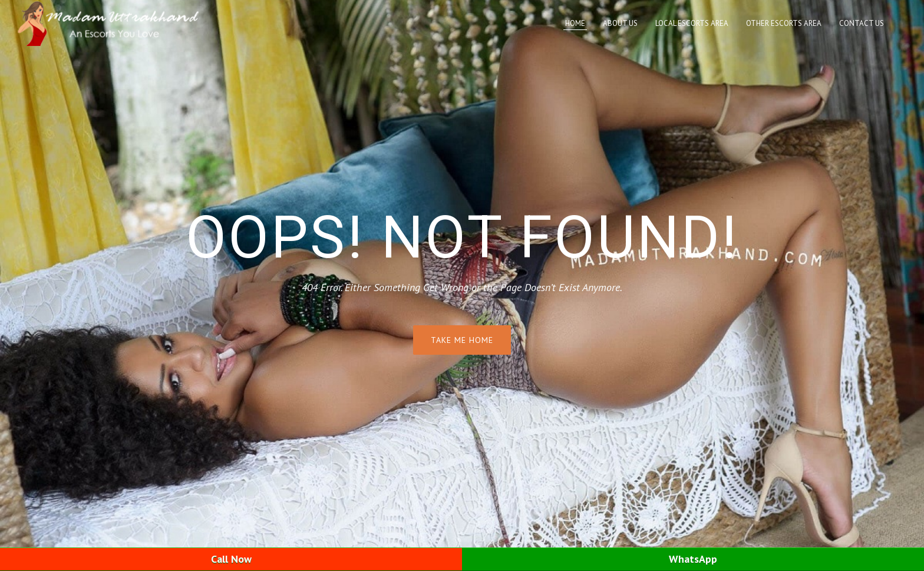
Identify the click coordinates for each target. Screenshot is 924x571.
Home (575, 23)
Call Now (231, 559)
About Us (620, 23)
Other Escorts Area (784, 23)
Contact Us (862, 23)
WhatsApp (693, 559)
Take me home (462, 340)
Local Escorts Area (692, 23)
